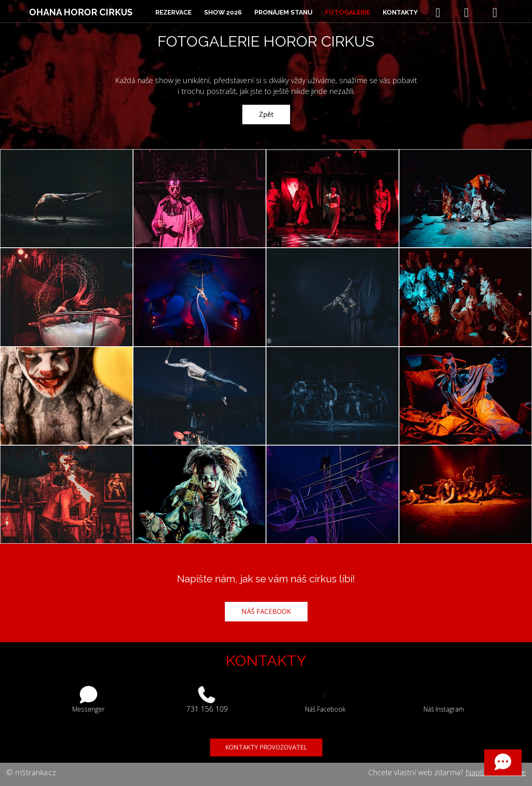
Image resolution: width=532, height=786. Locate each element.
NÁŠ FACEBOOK (266, 611)
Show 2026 (223, 12)
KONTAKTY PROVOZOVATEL (266, 748)
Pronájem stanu (283, 12)
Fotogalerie (348, 12)
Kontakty (400, 12)
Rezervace (174, 12)
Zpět (266, 114)
